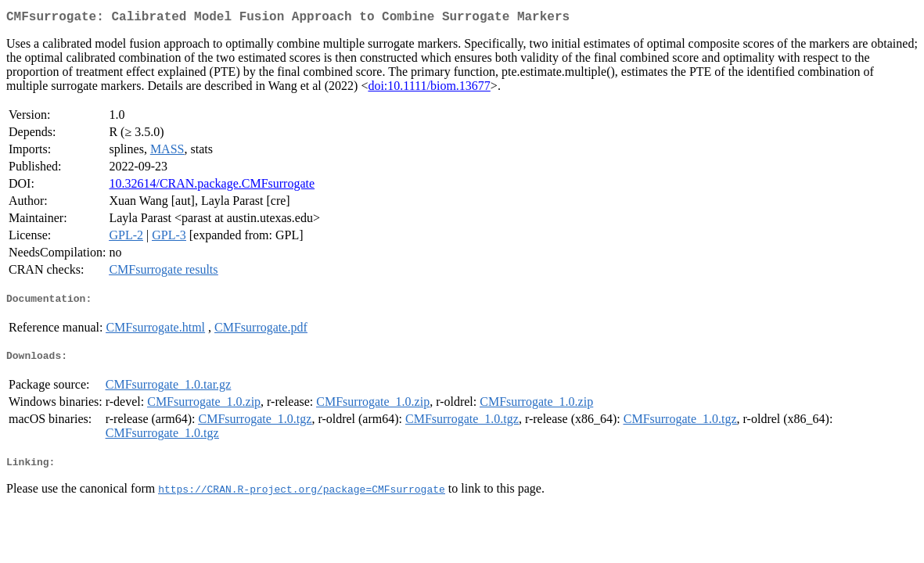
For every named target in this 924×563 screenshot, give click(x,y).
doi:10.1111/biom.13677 (429, 89)
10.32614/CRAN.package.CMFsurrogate (212, 186)
